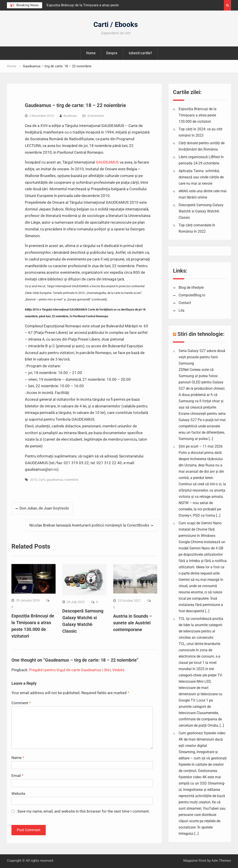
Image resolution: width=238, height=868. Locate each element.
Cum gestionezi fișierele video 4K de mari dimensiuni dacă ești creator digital (202, 739)
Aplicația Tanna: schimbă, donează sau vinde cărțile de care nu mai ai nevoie (201, 177)
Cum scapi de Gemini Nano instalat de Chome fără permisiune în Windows (200, 529)
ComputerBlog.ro (192, 295)
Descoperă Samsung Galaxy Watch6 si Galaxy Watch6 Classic (201, 211)
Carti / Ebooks (116, 25)
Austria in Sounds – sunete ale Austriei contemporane (133, 623)
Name (18, 758)
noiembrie (71, 480)
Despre (112, 53)
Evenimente (96, 116)
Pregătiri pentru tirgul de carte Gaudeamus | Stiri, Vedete (77, 670)
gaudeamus (55, 480)
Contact (185, 303)
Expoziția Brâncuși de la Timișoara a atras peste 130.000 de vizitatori (198, 115)
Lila (182, 310)
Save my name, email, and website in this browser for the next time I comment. (84, 811)
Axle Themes (221, 861)
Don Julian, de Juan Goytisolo (44, 508)
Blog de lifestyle (191, 288)
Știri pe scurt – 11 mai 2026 (201, 446)
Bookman (70, 116)
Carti (42, 480)
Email (17, 776)
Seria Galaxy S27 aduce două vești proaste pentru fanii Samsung (202, 357)
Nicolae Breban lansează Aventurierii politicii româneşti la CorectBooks (89, 525)
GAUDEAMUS (107, 162)
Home (91, 53)
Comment (21, 703)
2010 (34, 480)
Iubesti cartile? (140, 53)
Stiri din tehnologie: (201, 334)
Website (18, 794)
